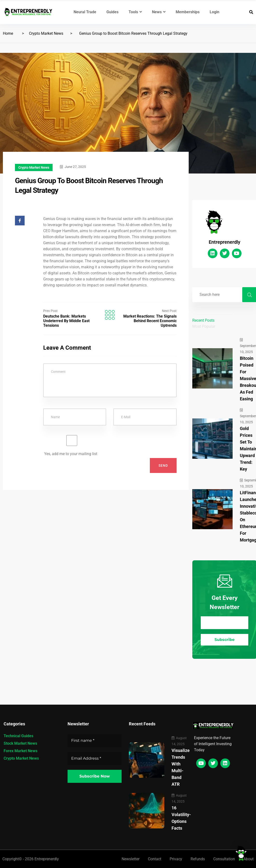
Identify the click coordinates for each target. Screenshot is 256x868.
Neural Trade (85, 12)
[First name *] (95, 741)
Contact (155, 859)
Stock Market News (20, 743)
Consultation (224, 859)
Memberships (188, 12)
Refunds (198, 859)
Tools (135, 12)
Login (214, 12)
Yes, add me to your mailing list (72, 446)
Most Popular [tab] (204, 326)
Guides (112, 12)
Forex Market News (21, 751)
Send (163, 465)
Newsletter (131, 859)
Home (8, 33)
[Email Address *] (225, 623)
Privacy (176, 859)
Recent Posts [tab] (203, 320)
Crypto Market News (46, 33)
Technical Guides (18, 736)
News (159, 12)
